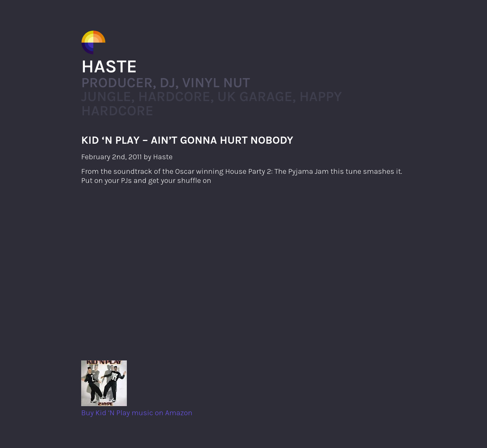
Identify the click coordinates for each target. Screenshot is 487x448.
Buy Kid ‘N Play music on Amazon (137, 408)
